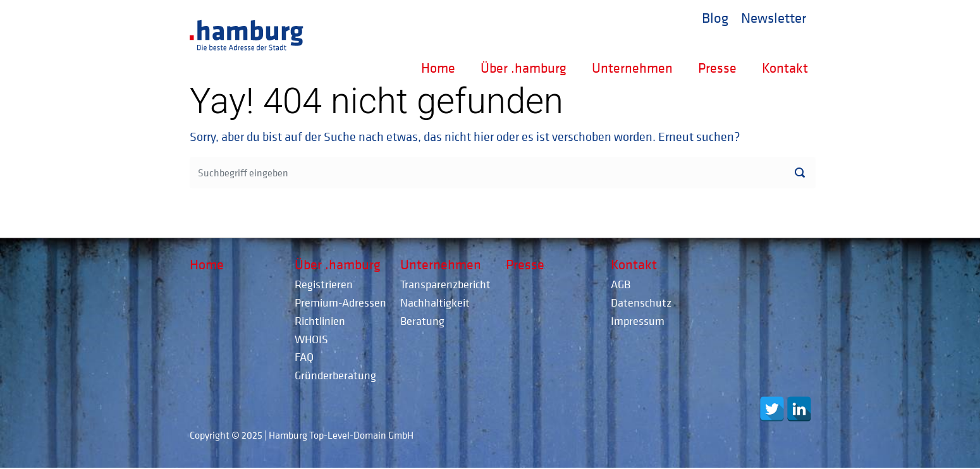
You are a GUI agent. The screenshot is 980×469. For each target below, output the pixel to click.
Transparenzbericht (445, 284)
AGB (621, 284)
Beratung (422, 321)
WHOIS (311, 339)
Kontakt (785, 68)
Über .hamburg (524, 68)
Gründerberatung (335, 375)
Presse (717, 68)
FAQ (304, 357)
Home (438, 68)
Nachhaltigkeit (435, 302)
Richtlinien (320, 321)
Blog (715, 17)
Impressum (638, 321)
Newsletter (774, 17)
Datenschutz (641, 302)
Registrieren (324, 284)
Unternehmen (632, 68)
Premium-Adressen (340, 302)
